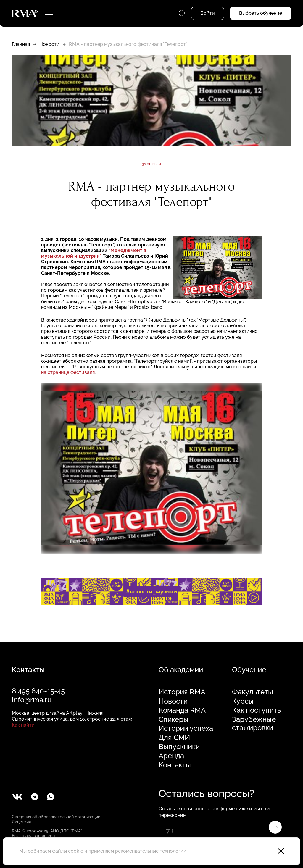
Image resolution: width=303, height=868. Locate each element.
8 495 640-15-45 (38, 691)
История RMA (182, 692)
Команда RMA (182, 710)
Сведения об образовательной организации (56, 817)
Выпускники (179, 747)
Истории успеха (186, 728)
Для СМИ (174, 738)
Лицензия (21, 822)
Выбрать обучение (261, 13)
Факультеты (253, 692)
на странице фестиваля (68, 372)
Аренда (171, 756)
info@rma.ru (32, 700)
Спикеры (174, 719)
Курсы (243, 701)
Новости (49, 44)
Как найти (23, 725)
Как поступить (256, 710)
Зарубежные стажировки (254, 724)
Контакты (175, 765)
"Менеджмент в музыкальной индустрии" (94, 253)
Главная (21, 44)
